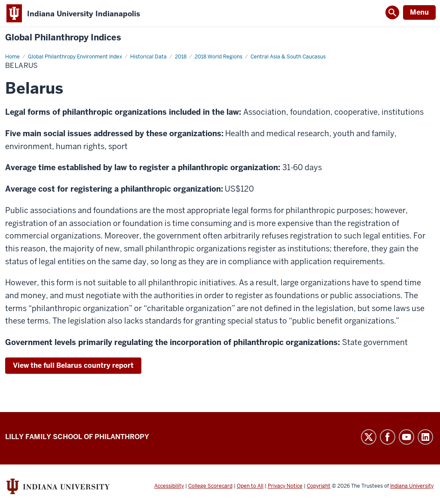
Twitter (369, 437)
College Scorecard (210, 486)
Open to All (250, 486)
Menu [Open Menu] (419, 12)
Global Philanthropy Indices (63, 38)
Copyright (319, 486)
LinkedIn (425, 437)
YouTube (406, 437)
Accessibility (169, 486)
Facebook (388, 437)
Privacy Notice (285, 486)
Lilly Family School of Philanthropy (77, 437)
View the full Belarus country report (73, 365)
